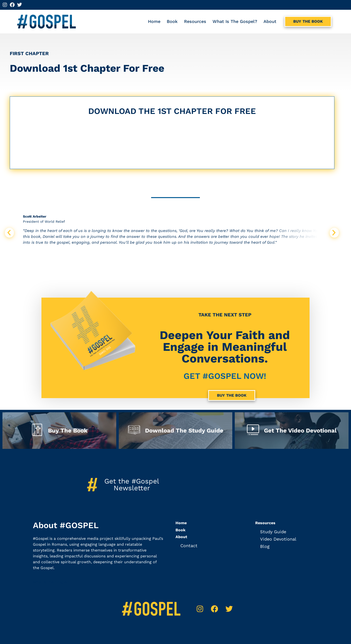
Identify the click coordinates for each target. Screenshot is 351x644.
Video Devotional (278, 539)
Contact (189, 546)
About (270, 21)
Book (172, 21)
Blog (265, 546)
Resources (195, 21)
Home (154, 21)
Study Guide (273, 532)
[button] (9, 233)
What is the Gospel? (235, 21)
